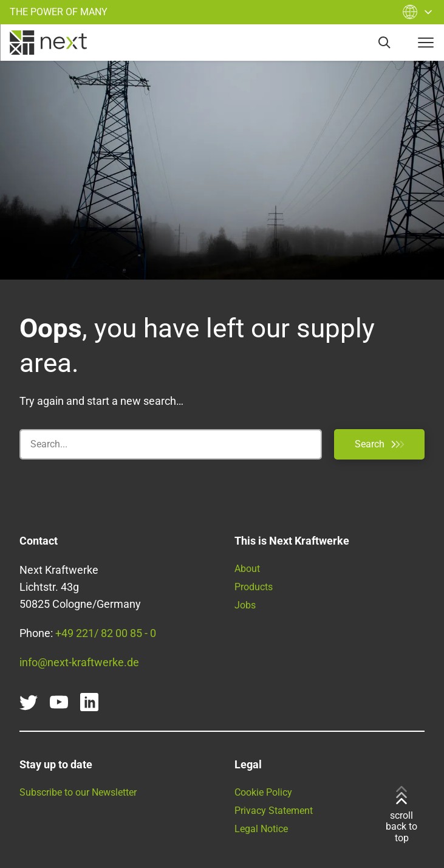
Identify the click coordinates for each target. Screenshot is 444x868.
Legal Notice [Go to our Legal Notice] (261, 829)
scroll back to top (401, 815)
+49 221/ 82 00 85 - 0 (106, 633)
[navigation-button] (426, 43)
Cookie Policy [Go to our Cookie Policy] (263, 792)
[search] (384, 43)
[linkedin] (89, 702)
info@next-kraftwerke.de (79, 662)
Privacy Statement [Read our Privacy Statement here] (274, 811)
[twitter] (29, 702)
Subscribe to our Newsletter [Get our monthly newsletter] (78, 792)
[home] (48, 43)
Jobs (245, 605)
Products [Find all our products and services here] (254, 587)
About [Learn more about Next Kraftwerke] (247, 569)
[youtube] (59, 702)
